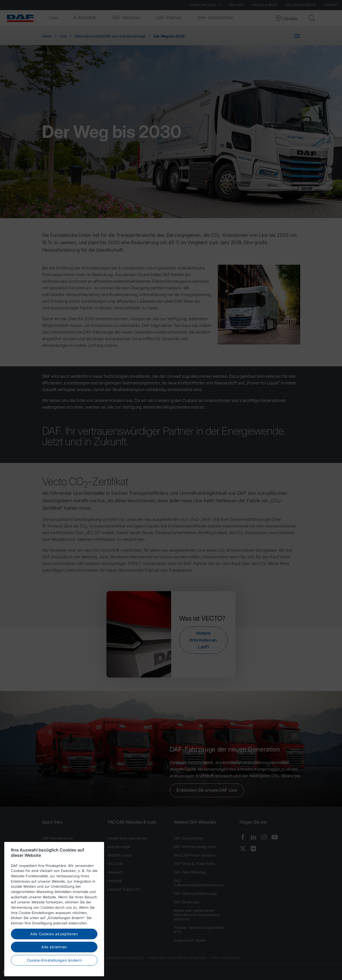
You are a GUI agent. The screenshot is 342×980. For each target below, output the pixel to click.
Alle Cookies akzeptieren (54, 954)
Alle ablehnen (54, 967)
